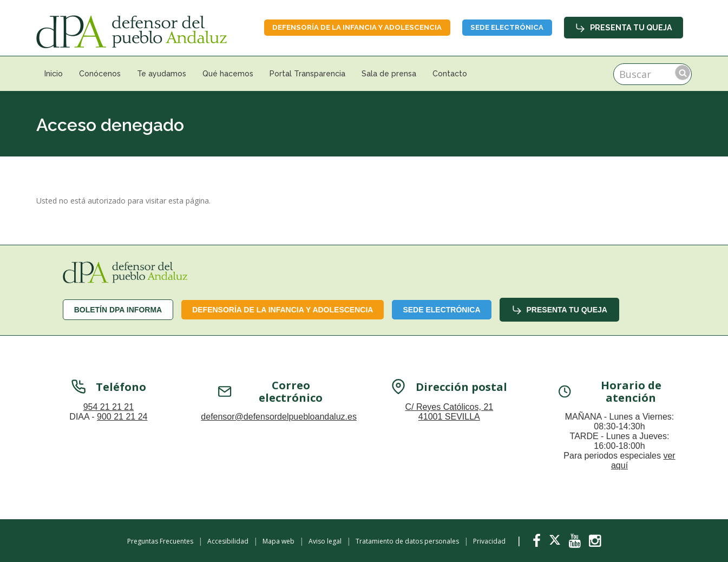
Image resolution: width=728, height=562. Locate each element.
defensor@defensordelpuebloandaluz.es (279, 425)
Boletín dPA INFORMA (118, 310)
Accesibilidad (228, 541)
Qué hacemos (228, 74)
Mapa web (278, 541)
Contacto (450, 74)
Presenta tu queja (624, 27)
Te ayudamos (162, 74)
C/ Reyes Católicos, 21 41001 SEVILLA (449, 420)
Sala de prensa (389, 74)
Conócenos (100, 74)
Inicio (54, 74)
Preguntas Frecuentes (160, 541)
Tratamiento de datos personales (407, 541)
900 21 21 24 (122, 425)
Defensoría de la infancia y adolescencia (340, 27)
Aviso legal (325, 541)
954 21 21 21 (109, 415)
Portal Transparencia (307, 74)
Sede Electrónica (502, 27)
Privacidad (489, 541)
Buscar (683, 73)
